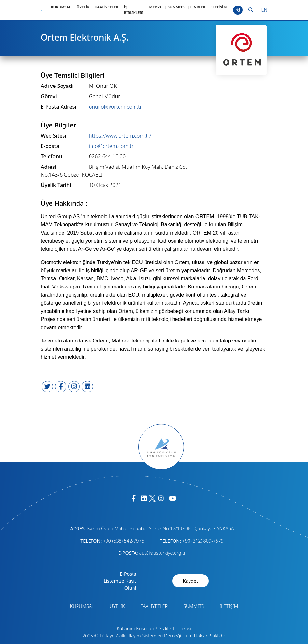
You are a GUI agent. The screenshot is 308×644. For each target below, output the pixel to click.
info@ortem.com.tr (111, 146)
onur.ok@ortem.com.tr (115, 107)
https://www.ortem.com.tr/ (120, 136)
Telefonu (51, 156)
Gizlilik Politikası (175, 629)
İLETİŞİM (219, 7)
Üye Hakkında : (64, 203)
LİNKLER (198, 7)
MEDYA (156, 7)
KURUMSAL (61, 7)
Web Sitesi (54, 136)
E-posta (50, 146)
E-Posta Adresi (58, 107)
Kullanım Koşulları (135, 629)
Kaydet (190, 581)
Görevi (49, 96)
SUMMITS (176, 7)
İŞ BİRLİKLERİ (134, 10)
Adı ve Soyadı (57, 86)
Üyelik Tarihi (56, 185)
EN (264, 10)
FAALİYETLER (107, 7)
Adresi (49, 167)
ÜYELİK (83, 7)
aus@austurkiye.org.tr (162, 553)
